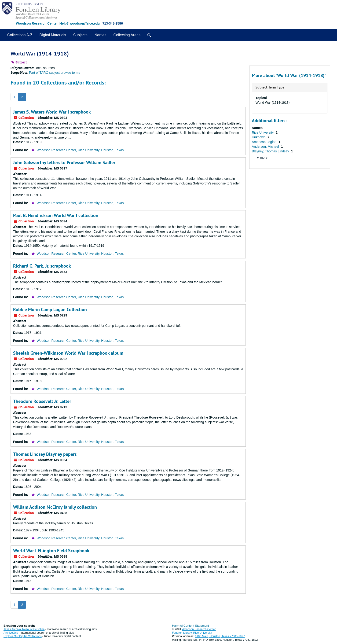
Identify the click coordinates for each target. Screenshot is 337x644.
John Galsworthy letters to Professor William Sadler (64, 162)
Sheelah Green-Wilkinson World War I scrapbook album (68, 353)
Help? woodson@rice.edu (80, 23)
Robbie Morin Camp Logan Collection (50, 309)
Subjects (80, 35)
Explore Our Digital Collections (23, 636)
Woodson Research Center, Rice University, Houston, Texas (80, 150)
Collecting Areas (127, 35)
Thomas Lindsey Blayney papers (45, 454)
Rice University (263, 132)
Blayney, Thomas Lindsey (271, 151)
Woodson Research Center (37, 23)
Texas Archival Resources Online (24, 629)
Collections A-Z (20, 35)
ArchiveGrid (11, 633)
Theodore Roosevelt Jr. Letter (42, 401)
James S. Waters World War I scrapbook (52, 112)
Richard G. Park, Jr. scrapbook (42, 266)
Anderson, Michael (266, 147)
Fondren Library (182, 633)
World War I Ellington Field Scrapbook (51, 551)
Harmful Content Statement (190, 626)
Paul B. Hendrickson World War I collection (56, 215)
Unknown (259, 137)
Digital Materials (53, 35)
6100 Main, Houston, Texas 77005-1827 (220, 636)
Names (101, 35)
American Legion (265, 142)
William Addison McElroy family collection (55, 507)
